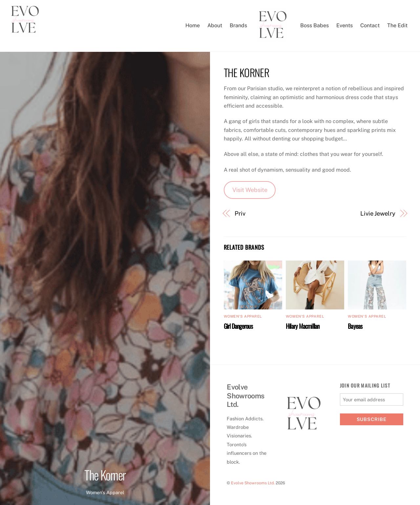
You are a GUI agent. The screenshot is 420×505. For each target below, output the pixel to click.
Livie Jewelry (378, 213)
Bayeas (355, 326)
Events (345, 25)
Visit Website (250, 190)
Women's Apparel (105, 492)
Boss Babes (315, 25)
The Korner (105, 475)
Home (193, 25)
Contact (370, 25)
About (215, 25)
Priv (240, 213)
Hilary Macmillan (303, 326)
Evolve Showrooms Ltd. (253, 483)
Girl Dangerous (238, 326)
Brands (238, 25)
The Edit (397, 25)
